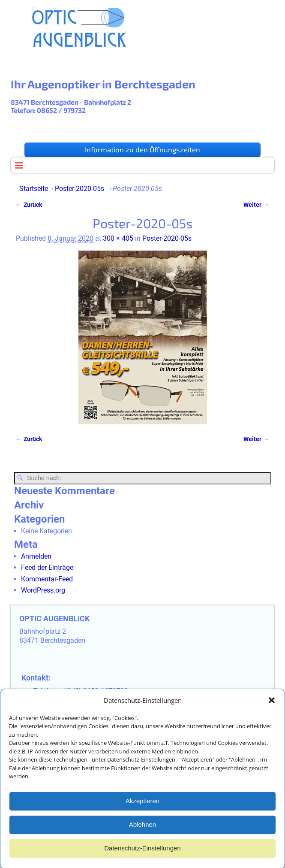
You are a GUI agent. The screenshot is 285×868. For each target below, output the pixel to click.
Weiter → (256, 205)
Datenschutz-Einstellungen (142, 857)
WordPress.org (43, 590)
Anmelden (36, 556)
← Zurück (29, 205)
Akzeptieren (142, 810)
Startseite (34, 189)
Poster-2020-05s (79, 189)
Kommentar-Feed (47, 579)
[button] (272, 710)
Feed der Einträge (47, 567)
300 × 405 (118, 238)
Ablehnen (142, 834)
